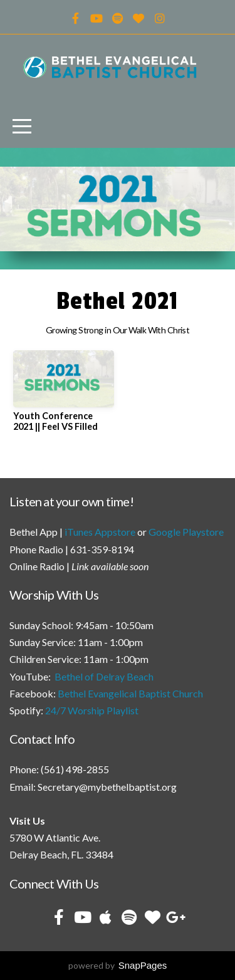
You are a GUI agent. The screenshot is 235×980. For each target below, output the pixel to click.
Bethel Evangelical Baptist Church (130, 693)
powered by (118, 965)
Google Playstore (186, 532)
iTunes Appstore (100, 532)
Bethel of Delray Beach (104, 676)
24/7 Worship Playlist (92, 710)
